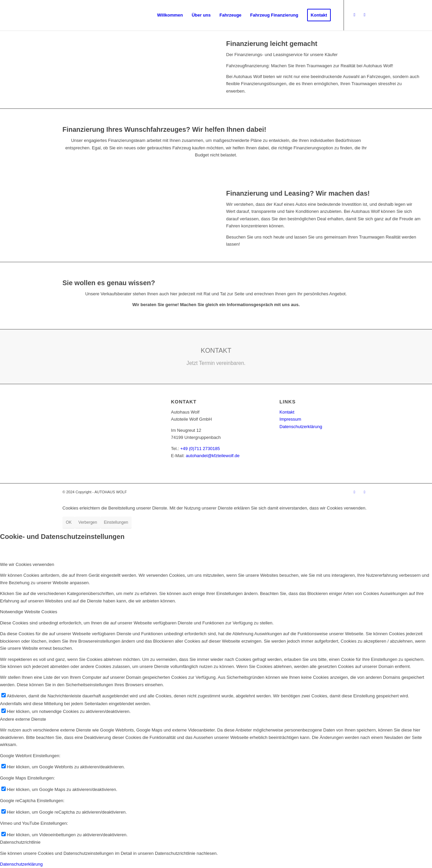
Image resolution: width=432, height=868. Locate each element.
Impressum (290, 419)
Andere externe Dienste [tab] (23, 719)
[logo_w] (111, 15)
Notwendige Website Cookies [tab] (29, 612)
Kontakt (287, 412)
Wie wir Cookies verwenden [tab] (27, 564)
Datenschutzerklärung (301, 427)
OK (69, 522)
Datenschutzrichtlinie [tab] (20, 842)
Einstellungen (116, 522)
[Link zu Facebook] (354, 15)
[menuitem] (170, 15)
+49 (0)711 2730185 (200, 449)
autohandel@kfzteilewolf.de (213, 456)
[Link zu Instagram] (364, 15)
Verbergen (88, 522)
